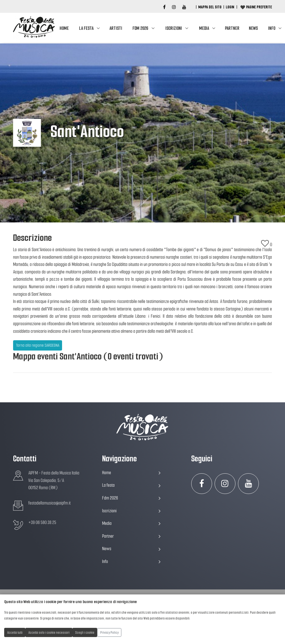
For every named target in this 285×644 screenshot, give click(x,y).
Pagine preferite (259, 7)
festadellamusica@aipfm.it (50, 503)
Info (131, 561)
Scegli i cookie (85, 632)
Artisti (116, 28)
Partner (232, 28)
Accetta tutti (15, 632)
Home (64, 28)
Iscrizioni (174, 28)
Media (204, 28)
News (253, 28)
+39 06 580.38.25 (42, 522)
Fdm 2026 (140, 28)
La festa (86, 28)
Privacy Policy (109, 632)
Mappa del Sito (210, 7)
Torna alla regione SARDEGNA (38, 345)
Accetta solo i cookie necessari (49, 632)
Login (230, 7)
